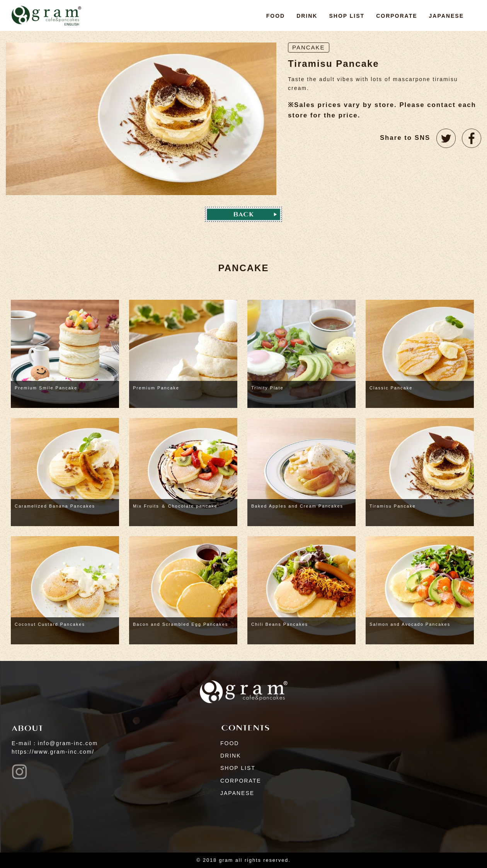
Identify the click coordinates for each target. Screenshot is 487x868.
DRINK (307, 16)
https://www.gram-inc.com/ (53, 752)
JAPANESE (446, 16)
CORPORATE (397, 16)
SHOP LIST (347, 16)
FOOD (276, 16)
